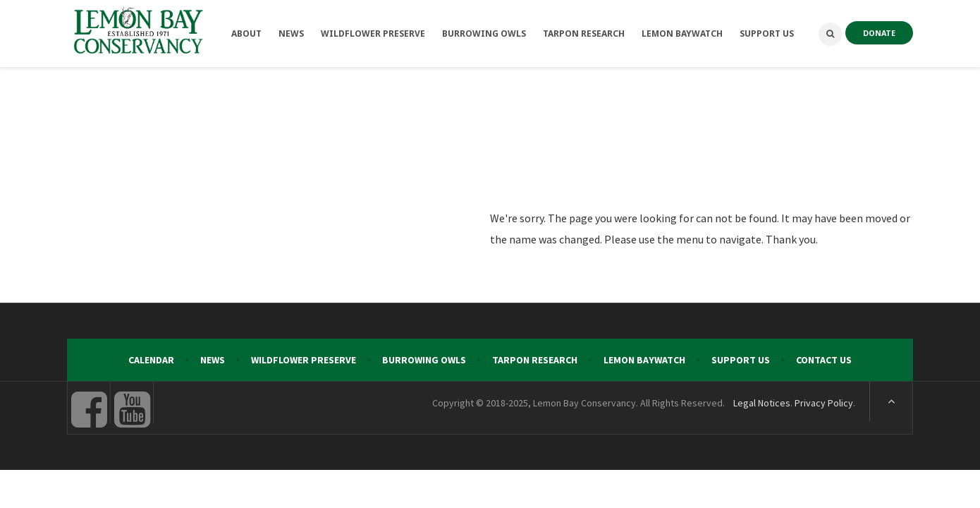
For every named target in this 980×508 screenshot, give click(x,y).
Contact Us (824, 360)
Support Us (741, 360)
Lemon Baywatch (644, 360)
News (213, 360)
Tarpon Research (535, 360)
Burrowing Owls (424, 360)
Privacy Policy (824, 403)
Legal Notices (762, 403)
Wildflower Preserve (304, 360)
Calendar (151, 360)
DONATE (879, 33)
